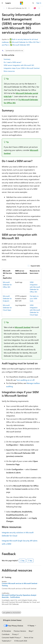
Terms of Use (29, 637)
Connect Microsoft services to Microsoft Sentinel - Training (20, 584)
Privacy (15, 634)
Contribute (6, 634)
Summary (7, 59)
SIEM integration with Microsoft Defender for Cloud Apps (35, 310)
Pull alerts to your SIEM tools (34, 298)
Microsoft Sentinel (23, 327)
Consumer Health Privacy (11, 637)
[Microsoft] (22, 3)
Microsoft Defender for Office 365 (18, 8)
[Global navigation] (2, 3)
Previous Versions (20, 631)
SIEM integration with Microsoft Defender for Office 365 (35, 287)
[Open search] (33, 3)
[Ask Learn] (35, 8)
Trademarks (6, 641)
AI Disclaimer (6, 631)
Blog (30, 631)
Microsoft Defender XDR (21, 45)
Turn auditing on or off (25, 380)
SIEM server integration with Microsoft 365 (19, 65)
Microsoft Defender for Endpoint (7, 298)
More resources (9, 71)
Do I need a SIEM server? (12, 62)
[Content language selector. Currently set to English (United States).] (12, 620)
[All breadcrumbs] (4, 8)
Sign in (39, 3)
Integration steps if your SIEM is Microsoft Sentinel (22, 68)
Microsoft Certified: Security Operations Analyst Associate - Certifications (19, 596)
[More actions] (39, 8)
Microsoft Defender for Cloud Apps (7, 308)
